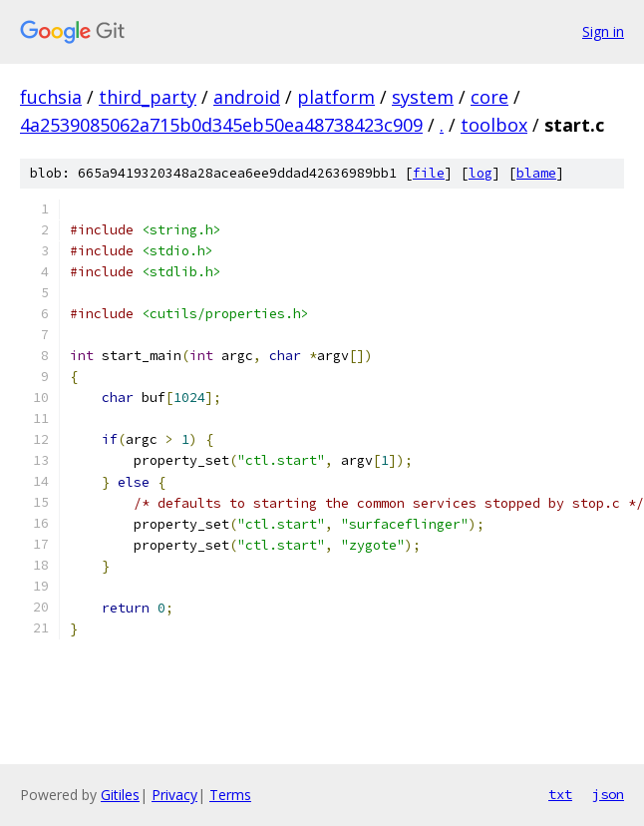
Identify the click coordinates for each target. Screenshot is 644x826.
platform (336, 97)
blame (536, 173)
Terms (230, 795)
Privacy (174, 795)
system (423, 97)
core (489, 97)
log (481, 173)
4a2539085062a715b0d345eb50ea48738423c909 (221, 125)
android (247, 97)
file (429, 173)
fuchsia (51, 97)
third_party (148, 97)
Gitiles (120, 795)
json (608, 794)
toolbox (494, 125)
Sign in (603, 31)
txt (560, 794)
